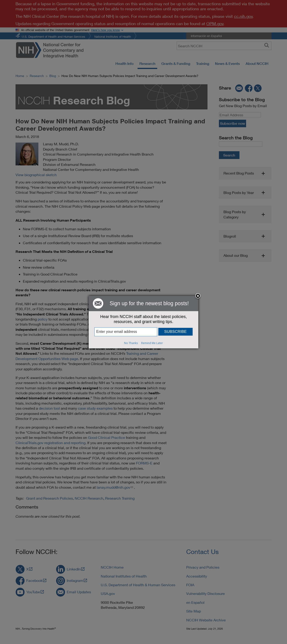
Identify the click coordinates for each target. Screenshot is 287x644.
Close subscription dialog (198, 296)
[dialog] (143, 322)
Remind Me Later (152, 343)
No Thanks (131, 343)
